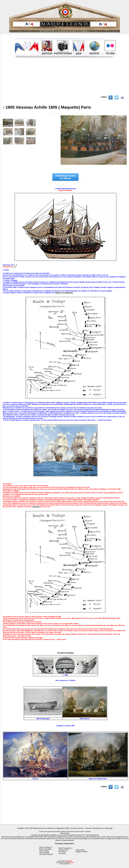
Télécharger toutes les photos (65, 177)
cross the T (37, 507)
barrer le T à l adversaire (64, 293)
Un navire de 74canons (65, 653)
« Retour (104, 97)
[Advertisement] (65, 78)
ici (111, 828)
